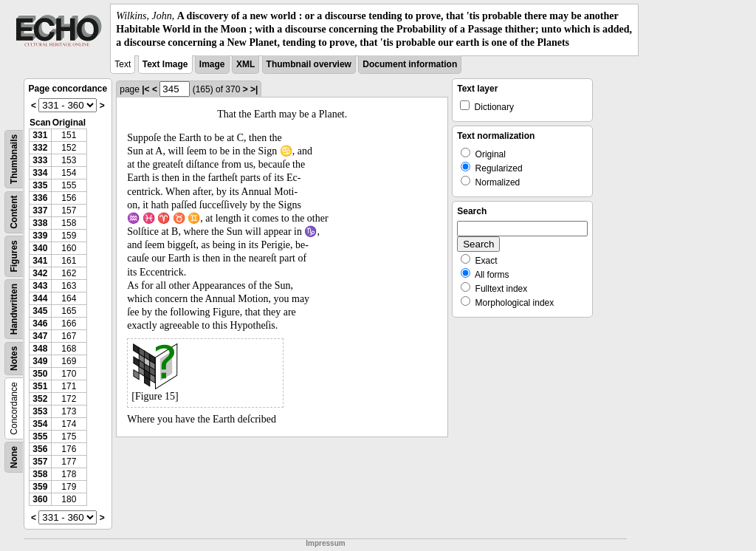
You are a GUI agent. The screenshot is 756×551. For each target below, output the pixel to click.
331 (40, 135)
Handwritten (14, 308)
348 (40, 349)
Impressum (325, 543)
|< (145, 89)
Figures (14, 256)
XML (245, 64)
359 (40, 487)
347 (40, 336)
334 (40, 173)
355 (40, 437)
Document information (410, 64)
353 (40, 411)
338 (40, 223)
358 (40, 474)
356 (40, 449)
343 (40, 286)
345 (40, 311)
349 (40, 361)
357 (40, 462)
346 (40, 324)
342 (40, 273)
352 (40, 399)
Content (14, 212)
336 (40, 198)
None (14, 457)
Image (212, 64)
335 (40, 185)
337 (40, 211)
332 (40, 148)
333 (40, 160)
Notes (14, 358)
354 (40, 424)
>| (254, 89)
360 (40, 499)
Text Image (165, 64)
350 (40, 374)
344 (40, 298)
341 (40, 261)
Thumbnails (14, 158)
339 (40, 236)
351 (40, 386)
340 (40, 248)
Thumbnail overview (309, 64)
